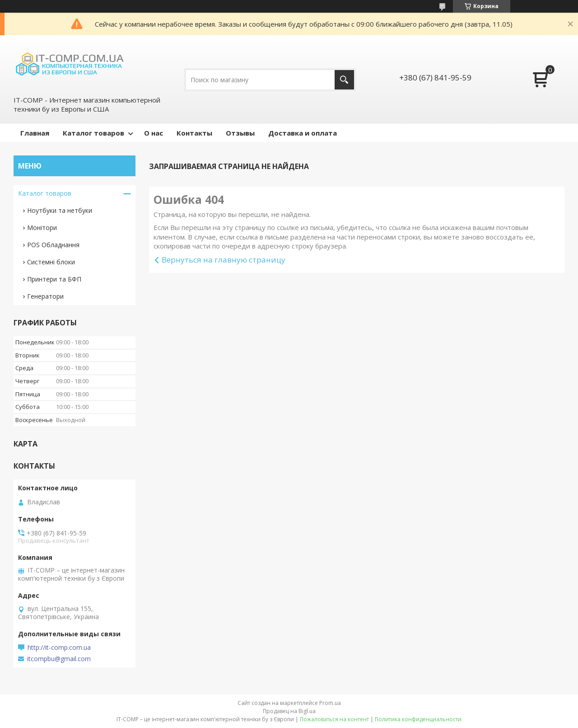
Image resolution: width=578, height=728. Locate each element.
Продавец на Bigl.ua (289, 711)
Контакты (194, 133)
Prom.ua (330, 703)
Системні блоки (51, 262)
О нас (154, 133)
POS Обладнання (53, 245)
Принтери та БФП (54, 279)
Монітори (42, 228)
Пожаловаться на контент (334, 719)
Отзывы (240, 133)
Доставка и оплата (303, 133)
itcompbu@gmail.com (59, 659)
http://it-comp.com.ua (59, 648)
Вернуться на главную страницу (224, 260)
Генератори (45, 296)
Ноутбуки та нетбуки (60, 210)
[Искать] (344, 80)
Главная (35, 133)
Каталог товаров (93, 133)
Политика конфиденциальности (418, 719)
